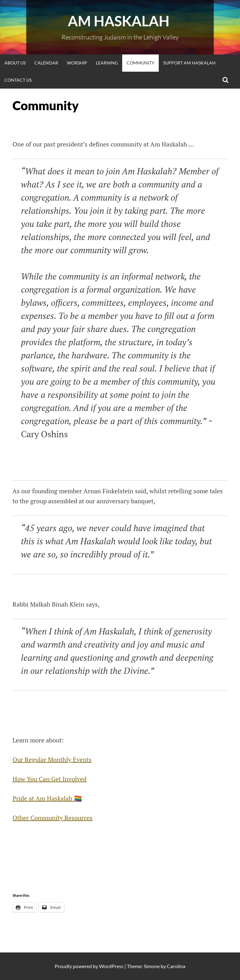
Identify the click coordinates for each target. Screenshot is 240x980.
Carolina (176, 966)
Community (140, 63)
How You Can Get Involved (50, 779)
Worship (77, 63)
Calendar (46, 63)
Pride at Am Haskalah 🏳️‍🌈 (47, 798)
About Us (15, 63)
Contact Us (18, 80)
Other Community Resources (52, 818)
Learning (107, 63)
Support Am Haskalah (189, 63)
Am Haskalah (120, 21)
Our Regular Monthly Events (52, 759)
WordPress (111, 966)
